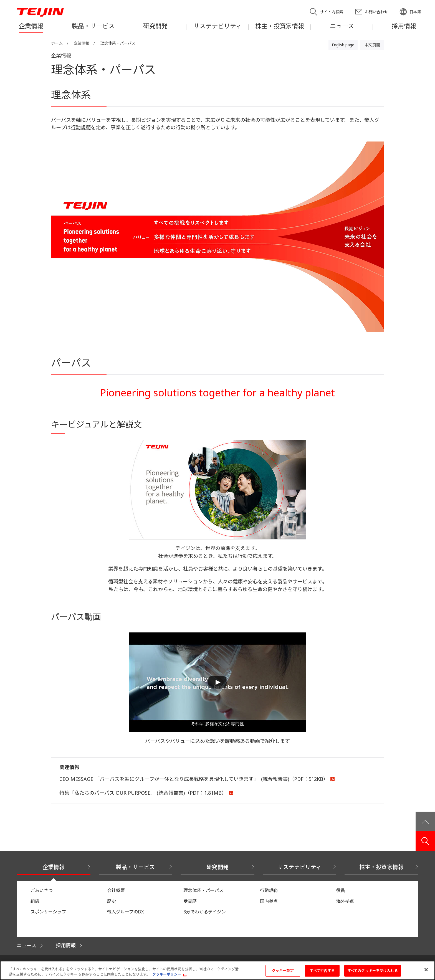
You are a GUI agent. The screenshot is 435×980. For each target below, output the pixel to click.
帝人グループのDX (125, 912)
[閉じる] (426, 972)
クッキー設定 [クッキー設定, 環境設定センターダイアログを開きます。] (283, 973)
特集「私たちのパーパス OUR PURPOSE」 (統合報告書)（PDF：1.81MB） (143, 793)
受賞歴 (190, 901)
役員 (341, 890)
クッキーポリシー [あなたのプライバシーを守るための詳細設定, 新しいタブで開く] (167, 977)
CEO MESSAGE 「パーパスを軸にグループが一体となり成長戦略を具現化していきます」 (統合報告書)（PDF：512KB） (194, 779)
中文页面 (372, 45)
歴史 (112, 901)
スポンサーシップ (48, 912)
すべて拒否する (322, 973)
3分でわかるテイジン (205, 912)
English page (343, 45)
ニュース (26, 945)
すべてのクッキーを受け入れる (373, 973)
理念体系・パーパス (203, 890)
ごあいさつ (42, 890)
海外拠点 (345, 901)
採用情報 (66, 945)
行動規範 (81, 127)
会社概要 (116, 890)
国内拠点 (269, 901)
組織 (35, 901)
